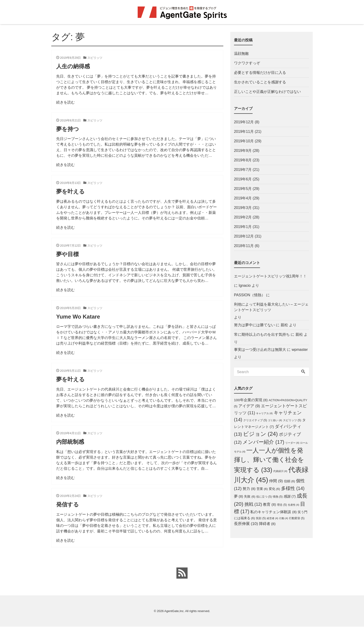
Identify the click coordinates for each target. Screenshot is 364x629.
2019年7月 (243, 170)
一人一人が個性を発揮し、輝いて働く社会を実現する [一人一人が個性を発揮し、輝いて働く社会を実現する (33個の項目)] (269, 460)
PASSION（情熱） (250, 295)
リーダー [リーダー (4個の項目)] (292, 443)
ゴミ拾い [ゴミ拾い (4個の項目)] (275, 420)
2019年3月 (243, 208)
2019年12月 (244, 122)
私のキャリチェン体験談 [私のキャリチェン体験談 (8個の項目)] (273, 512)
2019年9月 (243, 151)
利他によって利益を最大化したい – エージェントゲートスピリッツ (271, 307)
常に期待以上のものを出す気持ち (262, 334)
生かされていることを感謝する (260, 82)
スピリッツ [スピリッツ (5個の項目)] (292, 420)
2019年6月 (243, 179)
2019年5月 (243, 189)
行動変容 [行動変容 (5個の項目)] (297, 518)
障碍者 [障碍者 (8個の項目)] (267, 524)
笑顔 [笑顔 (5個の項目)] (261, 518)
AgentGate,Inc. (174, 613)
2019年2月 (243, 217)
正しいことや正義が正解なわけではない (267, 92)
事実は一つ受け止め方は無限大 (260, 350)
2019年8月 (243, 160)
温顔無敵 (241, 54)
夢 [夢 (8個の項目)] (239, 496)
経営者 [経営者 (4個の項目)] (272, 518)
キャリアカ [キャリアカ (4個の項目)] (264, 413)
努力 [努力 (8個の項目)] (249, 489)
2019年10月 (244, 141)
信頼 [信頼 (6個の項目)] (289, 481)
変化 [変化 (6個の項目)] (274, 489)
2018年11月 (244, 246)
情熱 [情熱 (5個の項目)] (278, 497)
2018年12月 (244, 236)
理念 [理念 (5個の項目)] (282, 505)
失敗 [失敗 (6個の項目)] (250, 497)
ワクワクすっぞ (247, 63)
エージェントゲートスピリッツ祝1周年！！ (270, 276)
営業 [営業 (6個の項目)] (262, 489)
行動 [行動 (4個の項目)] (284, 518)
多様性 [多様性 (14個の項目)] (293, 488)
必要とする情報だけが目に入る (260, 73)
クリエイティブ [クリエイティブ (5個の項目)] (255, 420)
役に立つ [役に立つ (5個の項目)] (264, 497)
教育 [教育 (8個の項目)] (269, 504)
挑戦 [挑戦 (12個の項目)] (253, 504)
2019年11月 (244, 132)
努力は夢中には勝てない (254, 325)
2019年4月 (243, 198)
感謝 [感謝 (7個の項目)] (290, 496)
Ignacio (245, 285)
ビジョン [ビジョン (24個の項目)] (260, 434)
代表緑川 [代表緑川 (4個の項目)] (280, 471)
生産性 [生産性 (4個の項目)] (294, 505)
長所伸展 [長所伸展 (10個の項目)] (246, 524)
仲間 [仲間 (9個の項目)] (276, 481)
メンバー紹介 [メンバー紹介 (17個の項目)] (263, 442)
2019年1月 (243, 227)
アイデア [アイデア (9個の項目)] (249, 406)
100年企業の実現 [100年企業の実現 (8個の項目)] (251, 400)
